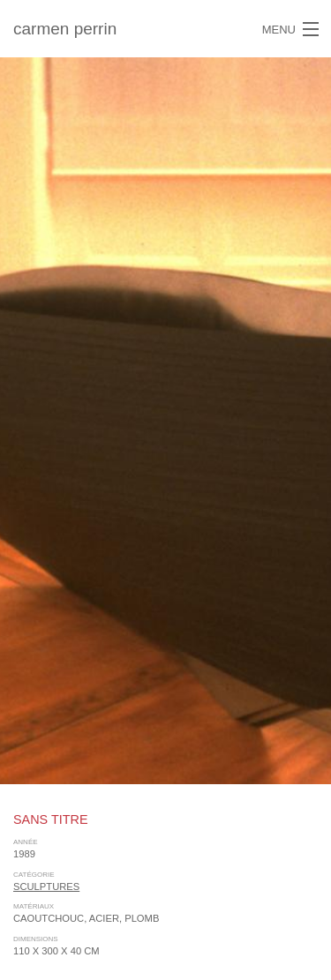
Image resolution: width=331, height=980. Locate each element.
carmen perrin (65, 29)
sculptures (46, 886)
